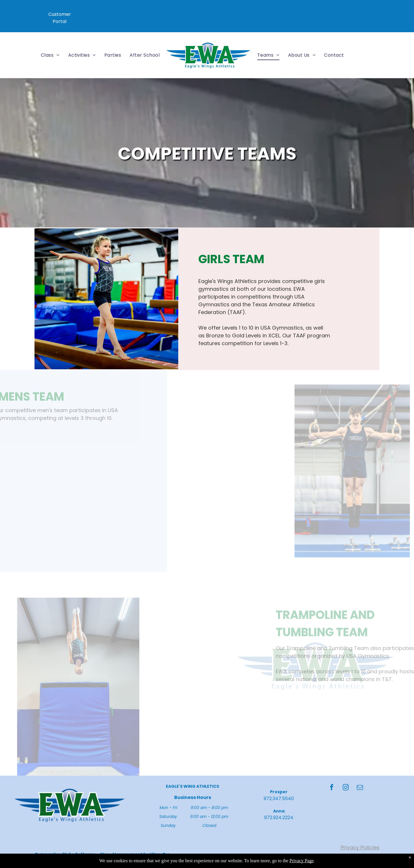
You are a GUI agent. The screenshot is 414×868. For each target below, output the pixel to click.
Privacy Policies (360, 847)
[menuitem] (50, 55)
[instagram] (346, 788)
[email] (360, 788)
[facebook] (332, 788)
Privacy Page (302, 861)
